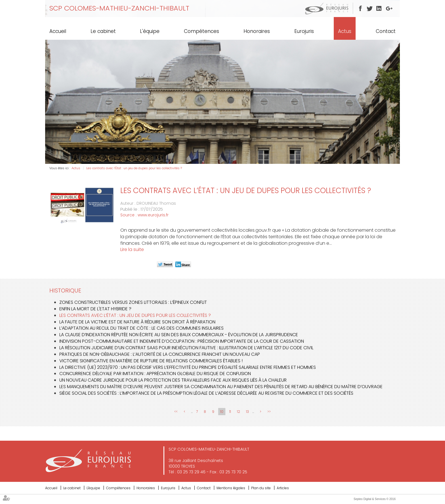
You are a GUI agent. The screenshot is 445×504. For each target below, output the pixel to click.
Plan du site (261, 488)
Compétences (201, 31)
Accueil (58, 31)
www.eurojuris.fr (153, 215)
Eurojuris (304, 31)
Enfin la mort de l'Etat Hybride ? (95, 309)
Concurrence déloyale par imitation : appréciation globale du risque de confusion (155, 374)
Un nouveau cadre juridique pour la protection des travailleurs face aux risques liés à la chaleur (173, 380)
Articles (283, 488)
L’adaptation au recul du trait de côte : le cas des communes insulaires (141, 328)
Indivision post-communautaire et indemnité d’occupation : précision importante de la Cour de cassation (182, 341)
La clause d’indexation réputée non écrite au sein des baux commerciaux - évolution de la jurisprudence (179, 335)
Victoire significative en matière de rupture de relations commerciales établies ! (151, 361)
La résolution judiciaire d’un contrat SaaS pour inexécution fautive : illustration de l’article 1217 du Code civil (186, 348)
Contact (386, 31)
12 (239, 412)
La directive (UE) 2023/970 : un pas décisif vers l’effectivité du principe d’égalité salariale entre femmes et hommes (188, 367)
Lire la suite (132, 249)
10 (222, 412)
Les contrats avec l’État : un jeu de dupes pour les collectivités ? (134, 168)
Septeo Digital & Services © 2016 (375, 499)
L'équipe (150, 31)
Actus (345, 31)
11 (230, 412)
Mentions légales (231, 488)
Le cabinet (103, 31)
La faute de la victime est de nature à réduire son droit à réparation (137, 322)
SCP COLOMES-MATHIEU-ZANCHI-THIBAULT (119, 8)
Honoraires (257, 31)
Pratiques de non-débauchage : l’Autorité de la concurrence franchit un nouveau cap (160, 354)
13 (247, 412)
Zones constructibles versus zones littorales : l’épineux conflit (133, 302)
